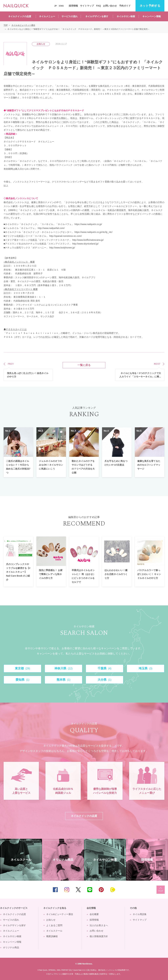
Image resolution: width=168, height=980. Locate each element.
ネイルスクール (54, 931)
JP (55, 6)
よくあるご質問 (54, 925)
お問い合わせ (110, 6)
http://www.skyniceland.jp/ (85, 244)
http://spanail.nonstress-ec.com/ (65, 236)
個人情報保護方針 (99, 936)
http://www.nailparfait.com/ (51, 228)
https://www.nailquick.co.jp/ (88, 224)
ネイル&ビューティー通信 (60, 914)
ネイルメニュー (47, 16)
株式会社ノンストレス (17, 198)
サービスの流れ (70, 16)
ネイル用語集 (140, 914)
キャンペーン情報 (152, 16)
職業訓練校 (52, 936)
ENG (62, 6)
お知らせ (51, 920)
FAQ (99, 6)
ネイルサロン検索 (126, 16)
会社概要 (94, 914)
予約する (150, 6)
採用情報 (73, 6)
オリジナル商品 (11, 947)
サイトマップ (87, 6)
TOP (161, 890)
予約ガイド (125, 6)
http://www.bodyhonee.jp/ (62, 248)
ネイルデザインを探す (97, 16)
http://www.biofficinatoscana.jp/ (88, 240)
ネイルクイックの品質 (20, 16)
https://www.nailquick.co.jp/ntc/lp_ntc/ (93, 232)
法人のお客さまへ (99, 925)
